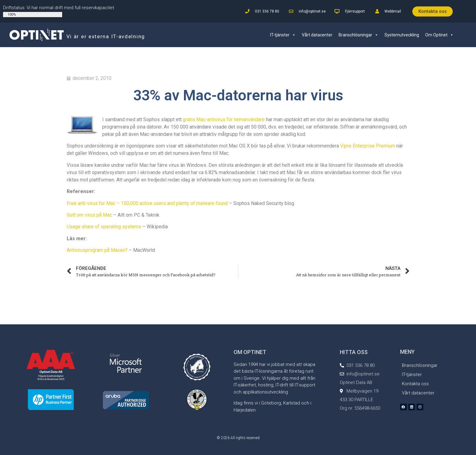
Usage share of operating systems (104, 227)
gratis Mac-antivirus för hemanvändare (224, 119)
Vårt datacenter (317, 35)
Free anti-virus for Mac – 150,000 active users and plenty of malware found (147, 203)
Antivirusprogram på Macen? (97, 250)
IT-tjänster (283, 35)
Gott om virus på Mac (89, 215)
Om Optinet (439, 35)
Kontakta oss (415, 384)
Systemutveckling (402, 35)
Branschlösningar (358, 35)
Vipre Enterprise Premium (368, 146)
